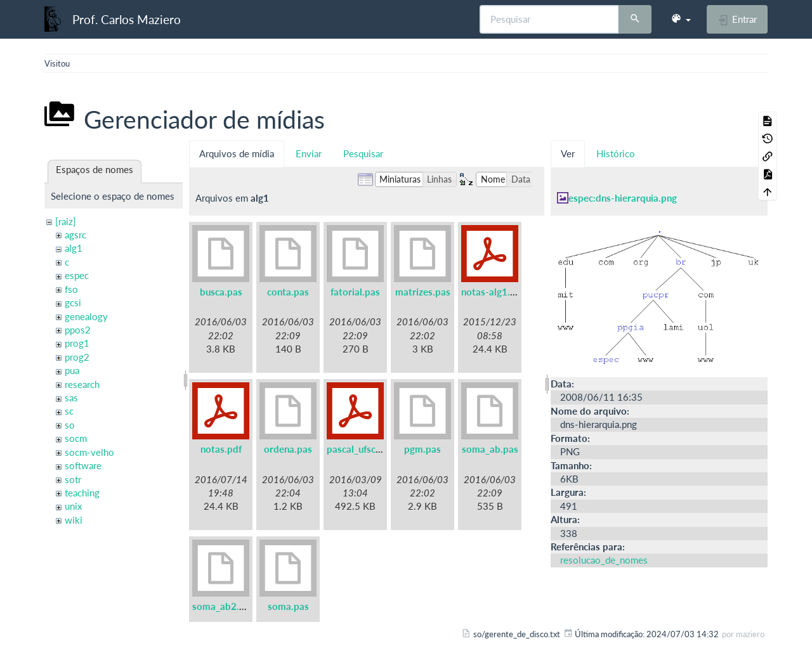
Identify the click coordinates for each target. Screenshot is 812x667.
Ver (568, 153)
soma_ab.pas (490, 449)
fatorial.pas (355, 292)
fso (71, 289)
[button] (681, 19)
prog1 (77, 343)
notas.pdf (221, 449)
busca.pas (221, 292)
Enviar (309, 153)
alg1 (74, 248)
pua (72, 370)
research (82, 384)
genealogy (86, 316)
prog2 (77, 357)
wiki (74, 520)
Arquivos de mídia (237, 153)
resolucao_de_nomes (604, 560)
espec (77, 275)
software (83, 465)
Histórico (616, 153)
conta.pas (288, 292)
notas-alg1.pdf (493, 292)
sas (71, 398)
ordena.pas (288, 449)
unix (73, 506)
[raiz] (66, 221)
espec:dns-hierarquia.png (623, 198)
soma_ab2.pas (223, 606)
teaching (82, 493)
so (70, 425)
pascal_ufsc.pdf (360, 449)
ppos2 (78, 330)
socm (76, 438)
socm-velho (89, 452)
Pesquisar (363, 153)
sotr (73, 479)
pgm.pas (422, 449)
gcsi (73, 302)
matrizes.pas (423, 292)
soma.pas (288, 606)
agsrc (75, 235)
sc (69, 411)
